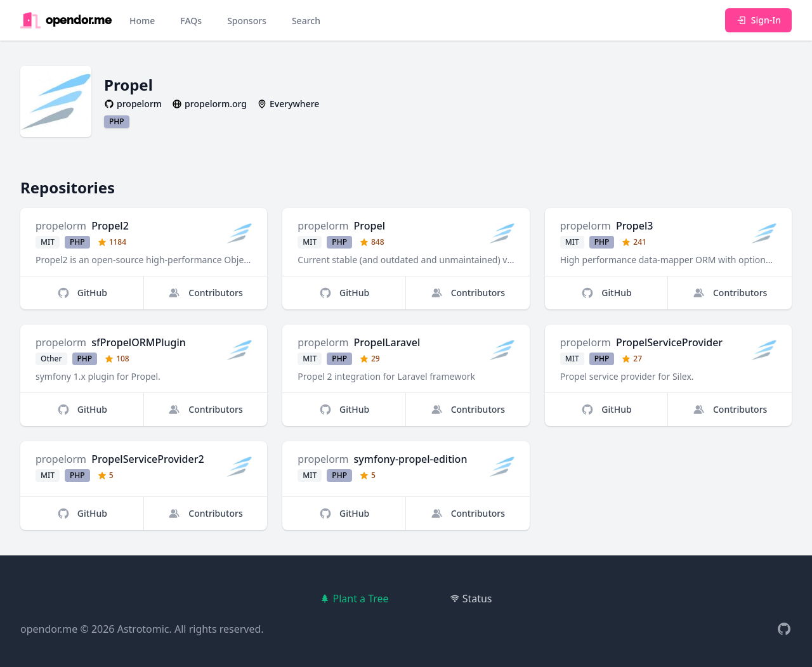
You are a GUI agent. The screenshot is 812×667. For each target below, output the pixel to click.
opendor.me (49, 629)
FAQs (191, 21)
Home (142, 21)
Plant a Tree (354, 599)
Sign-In (758, 20)
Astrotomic (143, 629)
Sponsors (247, 21)
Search (306, 21)
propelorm (61, 226)
